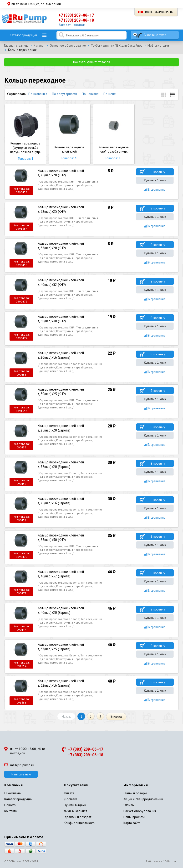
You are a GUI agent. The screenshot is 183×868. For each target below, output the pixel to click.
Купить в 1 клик (155, 180)
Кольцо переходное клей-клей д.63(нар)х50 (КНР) (71, 536)
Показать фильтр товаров (92, 62)
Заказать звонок (72, 25)
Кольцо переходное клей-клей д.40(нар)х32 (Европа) (71, 573)
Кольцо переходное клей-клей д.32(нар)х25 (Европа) (71, 645)
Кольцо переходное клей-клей (69, 134)
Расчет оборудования (156, 12)
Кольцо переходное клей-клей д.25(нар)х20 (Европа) (71, 427)
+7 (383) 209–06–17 (76, 15)
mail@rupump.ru (19, 764)
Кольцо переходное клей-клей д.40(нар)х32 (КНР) (71, 282)
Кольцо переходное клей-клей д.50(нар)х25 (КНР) (71, 391)
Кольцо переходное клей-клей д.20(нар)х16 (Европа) (71, 354)
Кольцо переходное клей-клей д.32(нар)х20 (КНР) (71, 245)
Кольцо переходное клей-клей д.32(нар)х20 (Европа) (71, 464)
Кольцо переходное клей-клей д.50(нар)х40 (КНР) (71, 318)
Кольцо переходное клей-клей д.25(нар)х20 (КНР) (71, 173)
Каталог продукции (23, 35)
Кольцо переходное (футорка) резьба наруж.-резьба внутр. (25, 134)
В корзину (158, 172)
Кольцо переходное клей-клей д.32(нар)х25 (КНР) (71, 209)
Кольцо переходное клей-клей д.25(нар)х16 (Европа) (71, 500)
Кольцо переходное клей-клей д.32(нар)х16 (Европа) (71, 682)
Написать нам (21, 773)
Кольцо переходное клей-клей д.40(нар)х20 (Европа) (71, 609)
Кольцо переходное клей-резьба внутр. (114, 134)
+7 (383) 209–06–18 (76, 20)
